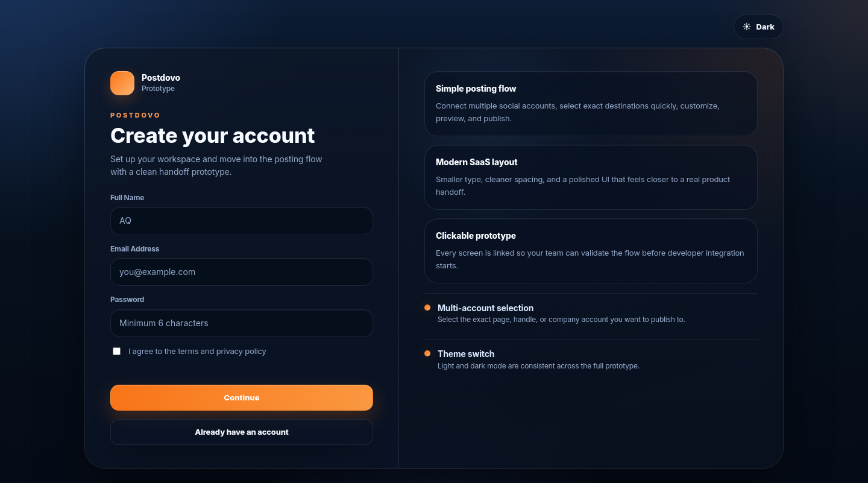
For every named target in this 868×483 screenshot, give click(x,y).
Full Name (127, 197)
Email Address (135, 249)
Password (127, 299)
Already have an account (241, 432)
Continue (242, 397)
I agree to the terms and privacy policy (190, 351)
